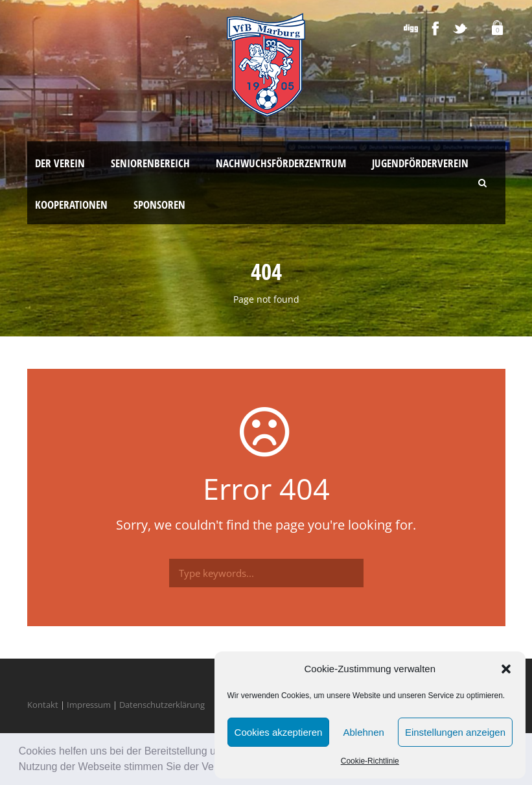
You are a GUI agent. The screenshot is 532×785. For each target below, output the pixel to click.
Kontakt (43, 705)
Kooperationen (71, 205)
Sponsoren (159, 205)
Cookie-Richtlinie (370, 761)
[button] (506, 669)
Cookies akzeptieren (279, 732)
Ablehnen (363, 732)
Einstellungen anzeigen (455, 732)
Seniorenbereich (150, 163)
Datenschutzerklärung (162, 705)
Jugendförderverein (420, 163)
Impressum (89, 705)
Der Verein (60, 163)
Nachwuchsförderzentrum (281, 163)
